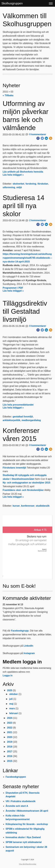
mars (12, 708)
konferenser (28, 506)
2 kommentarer (36, 220)
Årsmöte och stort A (17, 806)
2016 (10, 756)
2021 (10, 732)
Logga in (8, 675)
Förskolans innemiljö (14, 468)
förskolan (43, 184)
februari (14, 713)
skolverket (18, 184)
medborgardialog (31, 420)
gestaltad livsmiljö (23, 417)
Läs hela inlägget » (13, 175)
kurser (16, 506)
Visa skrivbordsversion (28, 864)
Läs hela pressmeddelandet (18, 405)
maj (11, 704)
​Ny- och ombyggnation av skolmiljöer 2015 (26, 483)
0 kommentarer (36, 134)
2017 (10, 752)
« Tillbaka (8, 95)
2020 (10, 737)
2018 (10, 747)
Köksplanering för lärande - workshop (27, 824)
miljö (19, 187)
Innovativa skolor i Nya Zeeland (23, 837)
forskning (31, 184)
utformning (9, 187)
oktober (14, 694)
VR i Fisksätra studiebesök (21, 801)
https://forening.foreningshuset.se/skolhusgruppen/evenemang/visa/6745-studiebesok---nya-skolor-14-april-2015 (27, 258)
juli (11, 699)
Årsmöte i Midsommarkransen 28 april (27, 811)
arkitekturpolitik (11, 420)
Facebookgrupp (20, 631)
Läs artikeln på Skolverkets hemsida (23, 172)
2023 (10, 723)
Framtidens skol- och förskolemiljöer (23, 490)
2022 (10, 728)
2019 (10, 742)
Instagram (29, 653)
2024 (10, 718)
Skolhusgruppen (12, 3)
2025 (10, 690)
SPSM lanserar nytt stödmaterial (24, 842)
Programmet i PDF (13, 288)
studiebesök (43, 506)
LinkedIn (28, 646)
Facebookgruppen (16, 777)
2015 (10, 761)
